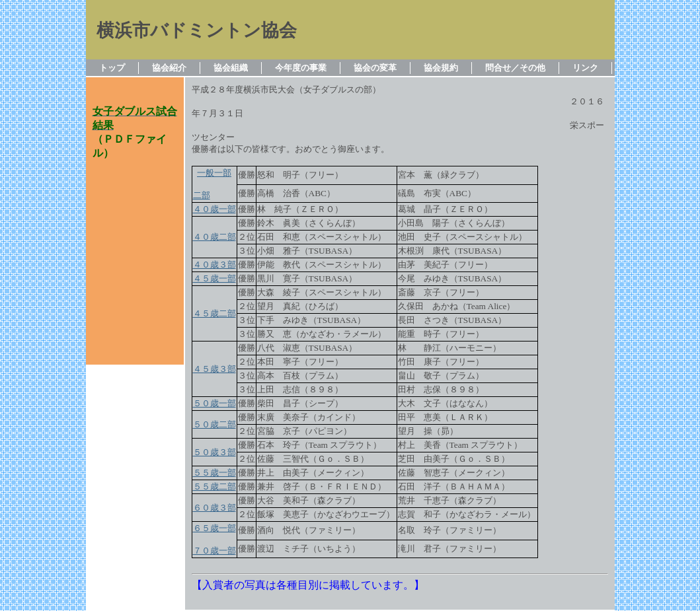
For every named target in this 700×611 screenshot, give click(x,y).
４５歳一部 (214, 278)
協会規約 (441, 68)
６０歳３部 (214, 508)
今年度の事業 (301, 68)
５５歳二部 (214, 486)
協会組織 (231, 68)
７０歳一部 (214, 551)
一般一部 (214, 173)
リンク (585, 68)
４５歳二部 (214, 313)
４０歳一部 (214, 209)
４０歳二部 (214, 237)
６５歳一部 (214, 528)
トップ (112, 68)
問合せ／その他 (515, 68)
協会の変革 (375, 68)
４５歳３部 (214, 369)
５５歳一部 (214, 473)
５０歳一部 (214, 403)
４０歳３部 (214, 265)
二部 (202, 195)
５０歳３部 (214, 452)
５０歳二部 (214, 424)
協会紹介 (169, 68)
